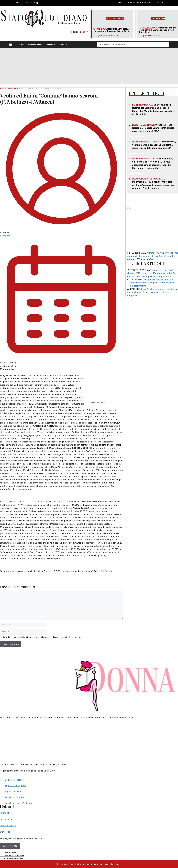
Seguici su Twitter (14, 791)
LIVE (129, 208)
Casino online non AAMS (12, 855)
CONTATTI (119, 2)
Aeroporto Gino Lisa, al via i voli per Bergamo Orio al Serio (112, 30)
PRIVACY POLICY (8, 826)
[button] (11, 45)
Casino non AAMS (9, 852)
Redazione (5, 236)
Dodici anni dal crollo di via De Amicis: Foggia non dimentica (157, 30)
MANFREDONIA (35, 44)
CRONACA (50, 44)
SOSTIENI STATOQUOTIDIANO (139, 2)
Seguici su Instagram (15, 786)
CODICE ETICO (7, 819)
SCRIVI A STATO (10, 846)
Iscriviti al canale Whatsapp (18, 803)
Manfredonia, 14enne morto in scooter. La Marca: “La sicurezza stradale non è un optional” (154, 145)
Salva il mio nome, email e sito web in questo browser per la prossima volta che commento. (42, 637)
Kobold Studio (115, 864)
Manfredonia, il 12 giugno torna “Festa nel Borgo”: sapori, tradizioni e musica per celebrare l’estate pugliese (154, 185)
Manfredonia (12, 89)
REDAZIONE (160, 2)
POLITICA (63, 44)
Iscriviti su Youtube (14, 797)
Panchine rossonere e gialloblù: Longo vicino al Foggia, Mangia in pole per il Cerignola (152, 292)
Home (3, 89)
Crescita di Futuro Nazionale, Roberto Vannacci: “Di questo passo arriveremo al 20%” (154, 128)
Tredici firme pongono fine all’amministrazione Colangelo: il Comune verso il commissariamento (151, 283)
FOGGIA (21, 44)
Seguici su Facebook (15, 780)
